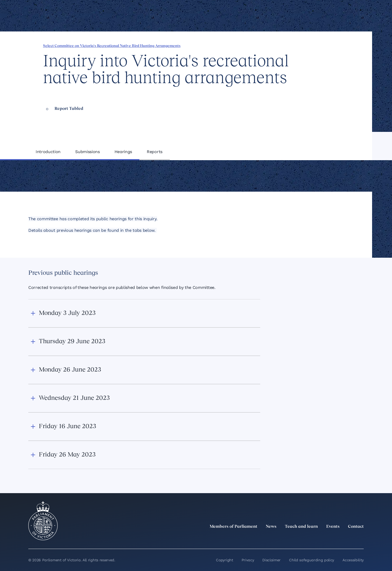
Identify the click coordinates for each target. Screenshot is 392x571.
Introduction (48, 152)
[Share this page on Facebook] (298, 45)
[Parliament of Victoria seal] (43, 521)
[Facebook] (337, 538)
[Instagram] (326, 538)
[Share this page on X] (316, 45)
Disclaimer (271, 560)
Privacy (248, 560)
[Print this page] (342, 45)
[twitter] (303, 538)
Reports (155, 152)
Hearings (123, 152)
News (271, 527)
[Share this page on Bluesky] (325, 45)
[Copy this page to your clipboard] (334, 45)
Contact (356, 527)
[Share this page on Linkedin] (307, 45)
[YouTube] (349, 538)
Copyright (224, 560)
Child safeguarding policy (312, 560)
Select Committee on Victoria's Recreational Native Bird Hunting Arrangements (112, 46)
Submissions (87, 152)
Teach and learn (301, 527)
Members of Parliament (233, 527)
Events (333, 527)
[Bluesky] (361, 538)
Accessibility (353, 560)
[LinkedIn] (314, 538)
